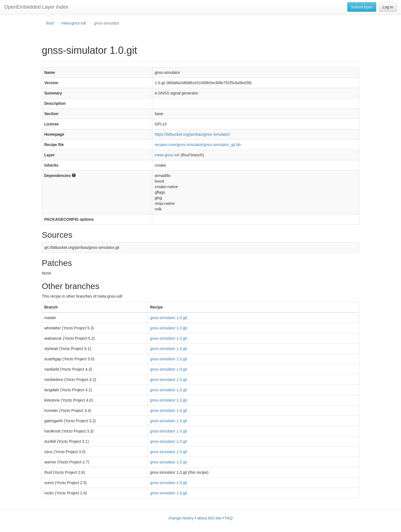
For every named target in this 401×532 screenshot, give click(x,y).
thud (50, 23)
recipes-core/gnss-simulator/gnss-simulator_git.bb (198, 145)
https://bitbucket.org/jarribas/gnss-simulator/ (192, 134)
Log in (388, 7)
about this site (209, 518)
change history (181, 518)
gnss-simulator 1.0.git (169, 318)
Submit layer (362, 7)
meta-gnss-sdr (74, 23)
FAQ (229, 518)
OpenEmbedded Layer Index (36, 7)
